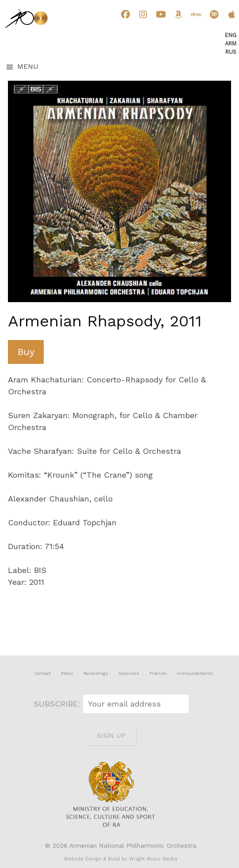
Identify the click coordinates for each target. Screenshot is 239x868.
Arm (231, 43)
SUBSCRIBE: (58, 704)
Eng (231, 35)
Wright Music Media (153, 859)
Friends (158, 673)
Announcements (195, 673)
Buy (26, 352)
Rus (231, 52)
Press (67, 673)
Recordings (96, 673)
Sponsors (129, 673)
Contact (42, 673)
